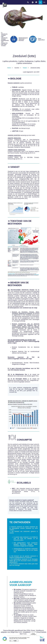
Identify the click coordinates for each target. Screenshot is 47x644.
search (28, 2)
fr (44, 2)
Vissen (25, 68)
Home (9, 68)
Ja (11, 641)
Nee (15, 641)
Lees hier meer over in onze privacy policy (18, 639)
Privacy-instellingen (33, 634)
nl (40, 2)
